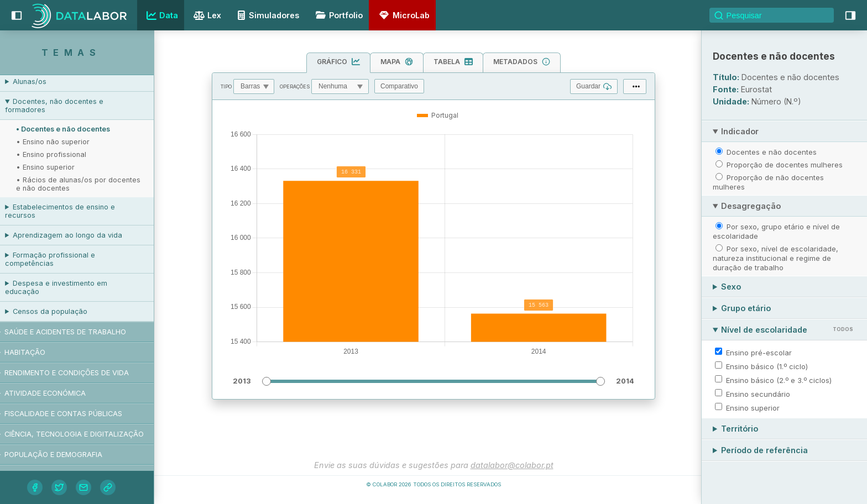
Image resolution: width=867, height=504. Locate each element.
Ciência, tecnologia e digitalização (86, 434)
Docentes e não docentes (772, 152)
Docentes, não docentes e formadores (66, 106)
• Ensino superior (57, 167)
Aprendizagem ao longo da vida (79, 235)
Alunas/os (41, 82)
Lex (206, 16)
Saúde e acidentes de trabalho (77, 332)
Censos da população (62, 311)
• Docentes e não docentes (75, 129)
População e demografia (65, 455)
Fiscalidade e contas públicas (75, 414)
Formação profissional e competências (62, 259)
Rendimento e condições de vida (78, 373)
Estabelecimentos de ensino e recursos (72, 211)
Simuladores (267, 15)
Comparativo (399, 86)
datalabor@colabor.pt (512, 465)
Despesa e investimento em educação (68, 287)
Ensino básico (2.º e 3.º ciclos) (779, 380)
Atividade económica (57, 393)
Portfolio (337, 15)
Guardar (594, 86)
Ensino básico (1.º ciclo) (767, 366)
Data (161, 15)
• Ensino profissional (63, 154)
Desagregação (751, 206)
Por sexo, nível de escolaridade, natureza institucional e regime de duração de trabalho (775, 258)
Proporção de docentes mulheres (785, 165)
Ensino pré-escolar (759, 353)
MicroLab (403, 15)
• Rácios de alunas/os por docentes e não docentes (90, 184)
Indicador (740, 131)
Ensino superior (753, 408)
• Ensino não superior (64, 142)
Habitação (36, 352)
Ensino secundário (758, 394)
